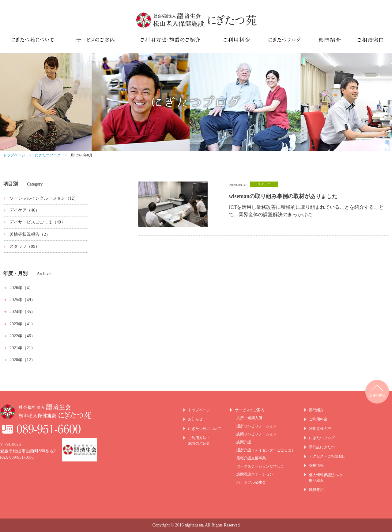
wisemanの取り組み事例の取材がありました (283, 196)
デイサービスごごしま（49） (37, 222)
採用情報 (316, 465)
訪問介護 (244, 442)
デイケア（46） (24, 210)
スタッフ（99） (24, 246)
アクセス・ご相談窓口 (327, 456)
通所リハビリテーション (257, 426)
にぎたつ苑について (205, 429)
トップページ (14, 155)
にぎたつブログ (48, 155)
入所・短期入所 (249, 418)
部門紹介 (316, 410)
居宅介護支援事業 (251, 458)
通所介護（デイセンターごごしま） (266, 450)
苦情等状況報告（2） (30, 234)
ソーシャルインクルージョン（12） (44, 198)
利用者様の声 (320, 429)
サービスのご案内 (250, 410)
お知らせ (195, 419)
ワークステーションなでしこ (260, 466)
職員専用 (316, 490)
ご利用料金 (318, 419)
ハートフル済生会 (251, 482)
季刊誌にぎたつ (322, 447)
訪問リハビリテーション (257, 434)
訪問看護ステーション (255, 474)
